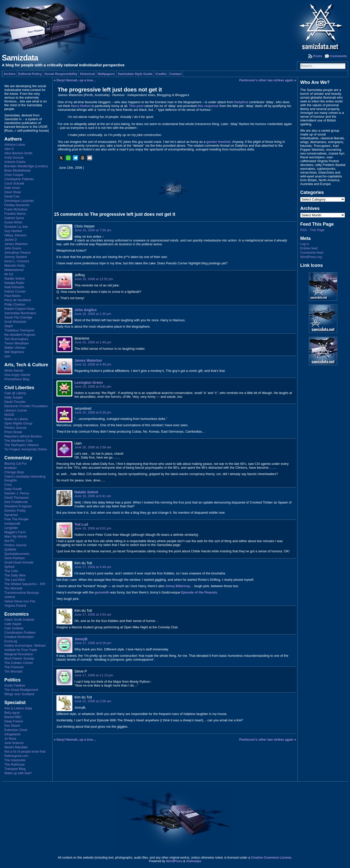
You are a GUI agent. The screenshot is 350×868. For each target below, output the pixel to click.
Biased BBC (13, 717)
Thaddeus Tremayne (19, 330)
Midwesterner (14, 270)
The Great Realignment (21, 690)
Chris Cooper (14, 175)
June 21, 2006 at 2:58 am (93, 701)
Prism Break (13, 432)
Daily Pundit (13, 489)
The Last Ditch (15, 580)
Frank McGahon (16, 209)
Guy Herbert (13, 231)
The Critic (11, 571)
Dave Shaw (13, 192)
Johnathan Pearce (18, 253)
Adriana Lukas (15, 144)
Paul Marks (12, 296)
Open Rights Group (18, 423)
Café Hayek (13, 624)
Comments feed (312, 253)
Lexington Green (89, 383)
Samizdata (20, 58)
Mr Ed (9, 274)
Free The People (16, 519)
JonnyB (81, 639)
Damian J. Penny (17, 493)
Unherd (10, 597)
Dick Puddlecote (16, 502)
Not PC (10, 541)
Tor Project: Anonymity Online (26, 449)
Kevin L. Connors (17, 261)
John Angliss (86, 310)
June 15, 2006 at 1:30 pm (93, 314)
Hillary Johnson (15, 235)
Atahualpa (194, 861)
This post (136, 106)
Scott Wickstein (15, 322)
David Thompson (17, 498)
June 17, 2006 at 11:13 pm (94, 675)
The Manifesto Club (18, 441)
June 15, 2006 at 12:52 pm (94, 279)
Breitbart (10, 468)
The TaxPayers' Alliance (21, 445)
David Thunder (15, 402)
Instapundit (12, 523)
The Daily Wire (15, 575)
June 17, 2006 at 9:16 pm (93, 643)
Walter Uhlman (15, 348)
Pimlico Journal (15, 428)
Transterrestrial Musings (22, 593)
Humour (118, 95)
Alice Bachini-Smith (18, 153)
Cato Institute (14, 628)
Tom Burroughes (16, 339)
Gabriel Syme (14, 218)
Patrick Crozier (15, 291)
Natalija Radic (14, 283)
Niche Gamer (14, 370)
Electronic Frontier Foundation (26, 406)
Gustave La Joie (16, 227)
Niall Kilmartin (14, 287)
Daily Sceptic (14, 397)
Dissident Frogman (18, 506)
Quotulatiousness (17, 554)
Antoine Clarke (15, 162)
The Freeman (14, 667)
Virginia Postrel (15, 606)
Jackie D (11, 240)
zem (7, 356)
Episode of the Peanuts (199, 592)
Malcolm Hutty (15, 265)
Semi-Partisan (14, 558)
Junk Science (14, 743)
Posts (318, 56)
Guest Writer (13, 222)
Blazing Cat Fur (15, 463)
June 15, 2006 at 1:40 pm (93, 342)
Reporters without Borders (23, 436)
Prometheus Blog (17, 379)
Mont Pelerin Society (19, 658)
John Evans (13, 248)
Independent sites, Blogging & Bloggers (158, 95)
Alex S (9, 149)
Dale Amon (12, 188)
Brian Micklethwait (17, 170)
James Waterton (16, 244)
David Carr (12, 196)
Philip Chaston (15, 304)
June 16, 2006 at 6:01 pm (93, 528)
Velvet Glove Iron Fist (20, 601)
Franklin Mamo (15, 214)
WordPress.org (311, 257)
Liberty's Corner (16, 410)
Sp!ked (9, 567)
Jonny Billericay (178, 586)
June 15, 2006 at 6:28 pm (93, 412)
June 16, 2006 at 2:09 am (93, 447)
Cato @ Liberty (15, 393)
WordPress (174, 861)
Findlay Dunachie (17, 205)
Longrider (11, 528)
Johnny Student (16, 257)
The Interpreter (15, 760)
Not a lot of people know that (25, 751)
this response (208, 106)
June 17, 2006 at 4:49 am (93, 567)
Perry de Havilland (18, 300)
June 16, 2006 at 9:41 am (93, 496)
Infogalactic (13, 734)
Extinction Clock (16, 730)
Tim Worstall (13, 588)
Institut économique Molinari (25, 645)
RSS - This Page (312, 230)
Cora (8, 485)
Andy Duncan (14, 157)
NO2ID (9, 415)
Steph (9, 326)
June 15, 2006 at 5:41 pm (93, 386)
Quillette (10, 549)
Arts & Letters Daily (18, 708)
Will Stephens (14, 352)
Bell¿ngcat (12, 713)
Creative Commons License (271, 858)
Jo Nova (10, 738)
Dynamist (11, 515)
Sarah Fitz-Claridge (18, 317)
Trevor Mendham (17, 343)
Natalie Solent (14, 278)
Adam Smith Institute (19, 620)
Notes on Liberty (16, 419)
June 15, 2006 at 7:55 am (93, 230)
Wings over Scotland (19, 694)
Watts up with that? (18, 773)
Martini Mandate (16, 747)
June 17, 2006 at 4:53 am (93, 614)
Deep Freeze (14, 721)
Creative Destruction (19, 637)
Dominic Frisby (15, 511)
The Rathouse (14, 764)
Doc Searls (12, 726)
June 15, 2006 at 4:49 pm (93, 364)
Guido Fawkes (15, 685)
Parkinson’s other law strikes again (266, 80)
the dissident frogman (20, 335)
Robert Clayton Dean (20, 309)
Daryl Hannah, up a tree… (76, 80)
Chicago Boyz (14, 472)
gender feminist (218, 142)
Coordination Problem (20, 633)
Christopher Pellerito (19, 179)
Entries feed (309, 248)
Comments (339, 56)
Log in (305, 244)
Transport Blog (15, 769)
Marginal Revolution (19, 654)
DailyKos (241, 102)
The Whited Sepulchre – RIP (25, 584)
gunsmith (102, 592)
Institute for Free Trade (21, 650)
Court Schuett (14, 183)
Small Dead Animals (19, 562)
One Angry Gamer (17, 375)
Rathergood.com (16, 756)
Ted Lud (81, 524)
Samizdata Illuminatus (20, 313)
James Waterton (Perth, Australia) (84, 95)
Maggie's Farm (15, 532)
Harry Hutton (81, 106)
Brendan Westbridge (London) (26, 166)
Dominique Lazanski (19, 201)
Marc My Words (16, 536)
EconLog (11, 641)
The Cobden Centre (19, 663)
